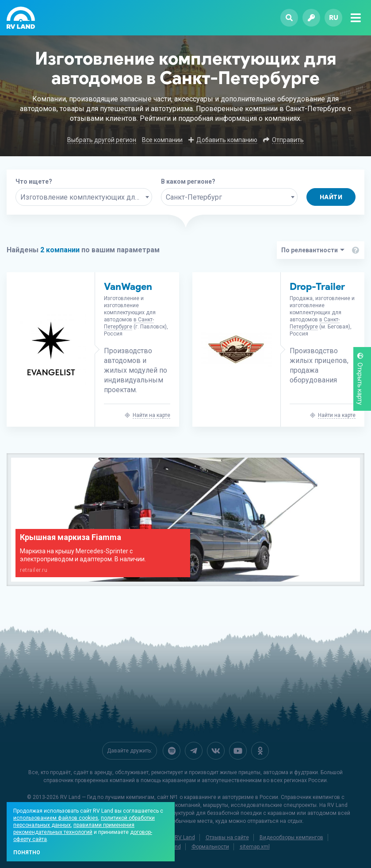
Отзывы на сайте (227, 837)
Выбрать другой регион (102, 140)
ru (334, 17)
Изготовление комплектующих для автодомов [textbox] (86, 197)
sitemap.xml (255, 847)
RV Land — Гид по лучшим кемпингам (107, 797)
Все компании (162, 140)
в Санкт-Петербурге (129, 323)
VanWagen (128, 287)
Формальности (210, 847)
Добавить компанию (227, 140)
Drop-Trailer (317, 287)
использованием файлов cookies (56, 818)
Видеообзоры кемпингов (291, 837)
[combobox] (84, 197)
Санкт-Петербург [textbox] (194, 197)
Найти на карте (151, 415)
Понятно (27, 853)
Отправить (288, 140)
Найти (331, 197)
